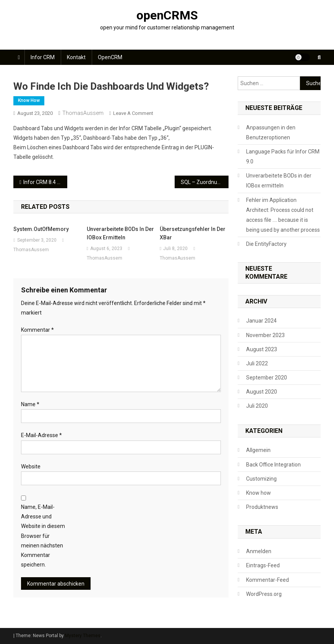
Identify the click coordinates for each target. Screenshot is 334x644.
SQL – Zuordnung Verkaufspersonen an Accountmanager (205, 182)
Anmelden (259, 551)
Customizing (261, 479)
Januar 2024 (261, 321)
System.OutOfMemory (41, 229)
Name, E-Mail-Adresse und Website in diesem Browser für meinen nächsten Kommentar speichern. (43, 536)
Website (31, 466)
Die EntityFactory (266, 244)
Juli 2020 (257, 406)
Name (30, 404)
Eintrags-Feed (263, 565)
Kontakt (76, 57)
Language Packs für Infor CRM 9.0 (283, 157)
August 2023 (262, 349)
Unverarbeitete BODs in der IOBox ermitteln (120, 233)
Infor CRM (43, 57)
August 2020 (262, 392)
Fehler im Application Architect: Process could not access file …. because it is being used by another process (283, 215)
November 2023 (265, 335)
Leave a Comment (133, 113)
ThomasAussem (83, 113)
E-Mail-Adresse (41, 435)
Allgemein (258, 450)
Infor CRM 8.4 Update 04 (45, 182)
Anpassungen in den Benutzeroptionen (271, 132)
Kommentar (37, 330)
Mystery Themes (83, 636)
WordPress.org (264, 594)
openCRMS (167, 15)
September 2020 (267, 378)
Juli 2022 (257, 363)
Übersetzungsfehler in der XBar (193, 233)
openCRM (110, 57)
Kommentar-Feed (268, 580)
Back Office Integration (273, 465)
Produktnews (262, 507)
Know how (29, 100)
